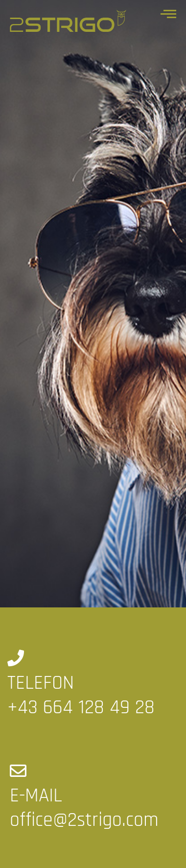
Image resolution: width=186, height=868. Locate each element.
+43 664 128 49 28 (81, 708)
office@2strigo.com (84, 820)
